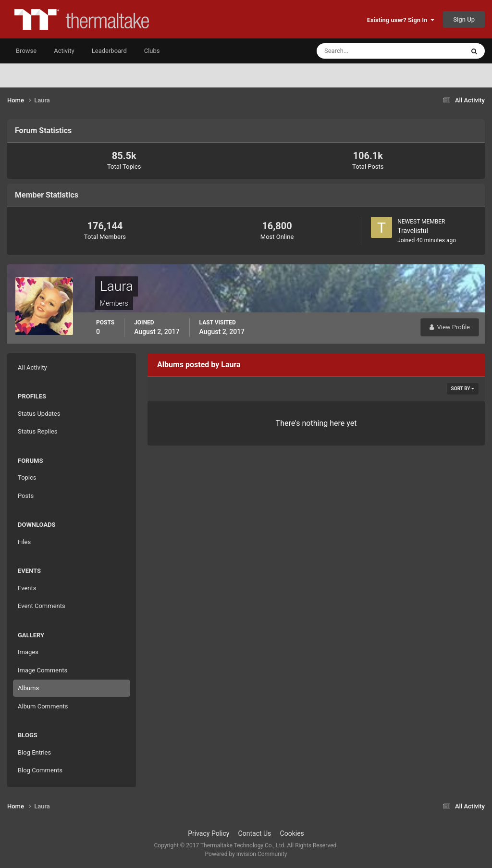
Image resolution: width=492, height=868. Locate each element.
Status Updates (39, 414)
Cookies (292, 833)
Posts (26, 496)
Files (24, 542)
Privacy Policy (209, 833)
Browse (26, 51)
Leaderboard (109, 51)
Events (27, 588)
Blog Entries (34, 752)
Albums (28, 688)
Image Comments (43, 670)
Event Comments (42, 606)
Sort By (463, 389)
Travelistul (413, 231)
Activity (64, 51)
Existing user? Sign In (401, 20)
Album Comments (43, 706)
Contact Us (255, 833)
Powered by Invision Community (246, 854)
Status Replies (38, 431)
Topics (27, 477)
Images (28, 652)
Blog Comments (40, 770)
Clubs (152, 51)
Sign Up (464, 19)
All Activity (32, 367)
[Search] (361, 51)
